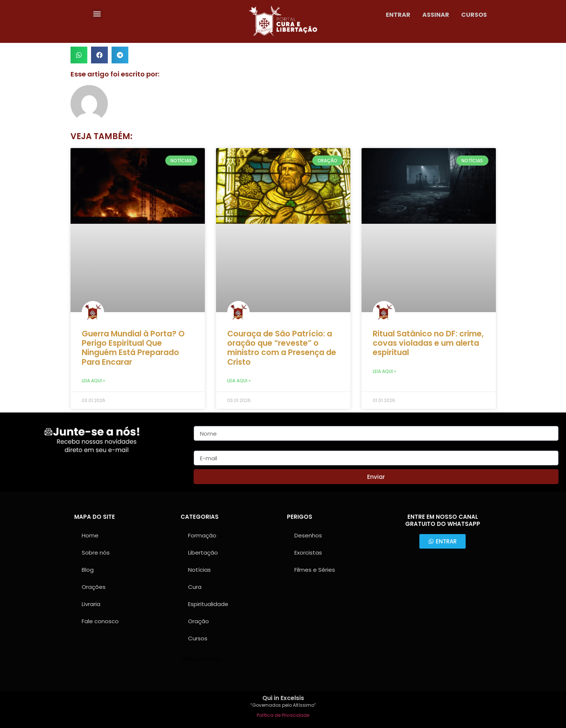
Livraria (91, 604)
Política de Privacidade (283, 715)
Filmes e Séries (315, 570)
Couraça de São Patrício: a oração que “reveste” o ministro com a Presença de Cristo (282, 348)
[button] (97, 14)
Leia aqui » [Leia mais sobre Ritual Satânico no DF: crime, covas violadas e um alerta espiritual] (384, 371)
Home (90, 535)
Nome (202, 423)
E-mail (203, 448)
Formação (202, 535)
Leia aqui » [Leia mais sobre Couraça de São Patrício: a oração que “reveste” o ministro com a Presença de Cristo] (239, 381)
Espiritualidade (208, 604)
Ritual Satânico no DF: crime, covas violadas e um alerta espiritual (428, 343)
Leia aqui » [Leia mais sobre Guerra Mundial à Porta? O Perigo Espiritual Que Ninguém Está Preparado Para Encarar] (93, 381)
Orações (94, 587)
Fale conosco (100, 621)
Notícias (199, 570)
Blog (88, 570)
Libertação (203, 553)
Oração (198, 621)
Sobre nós (96, 553)
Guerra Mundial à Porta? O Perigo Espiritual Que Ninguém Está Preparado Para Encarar (133, 348)
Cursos (198, 638)
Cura (195, 587)
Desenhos (308, 535)
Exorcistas (308, 553)
